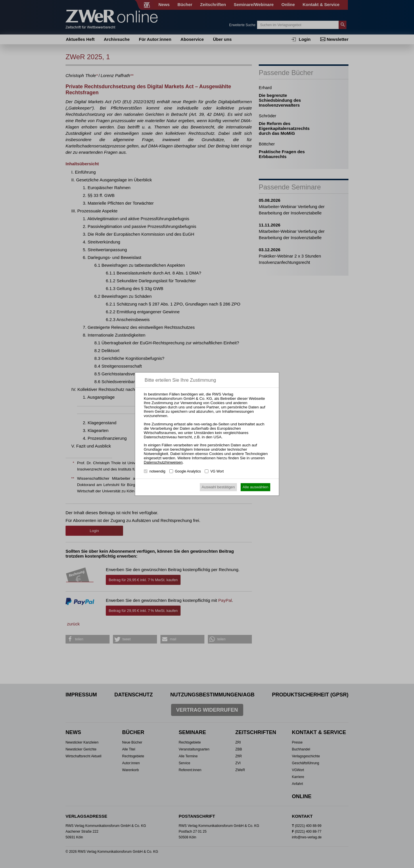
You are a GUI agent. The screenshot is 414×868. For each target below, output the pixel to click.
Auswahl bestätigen (218, 487)
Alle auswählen (256, 487)
